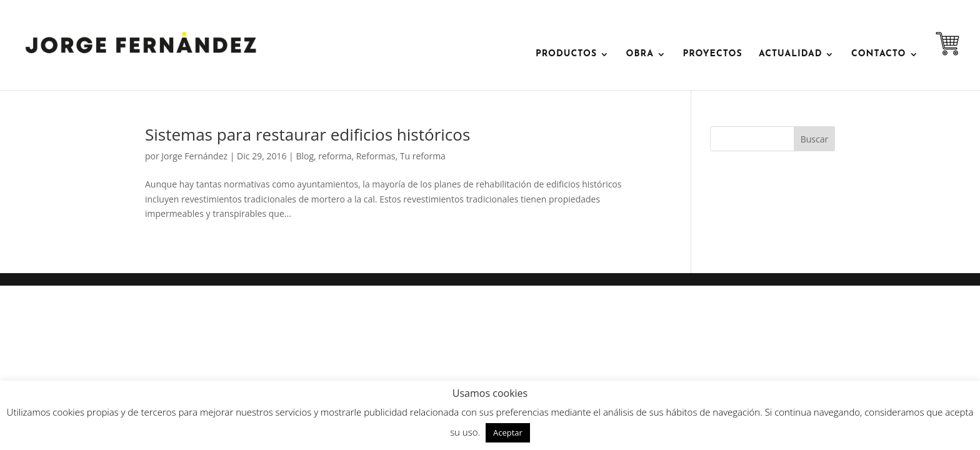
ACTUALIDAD (790, 54)
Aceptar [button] (508, 432)
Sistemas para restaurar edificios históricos (307, 134)
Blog (305, 156)
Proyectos (712, 54)
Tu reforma (423, 156)
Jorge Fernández (194, 156)
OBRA (640, 54)
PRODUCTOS (566, 54)
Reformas (376, 156)
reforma (335, 156)
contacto (879, 54)
